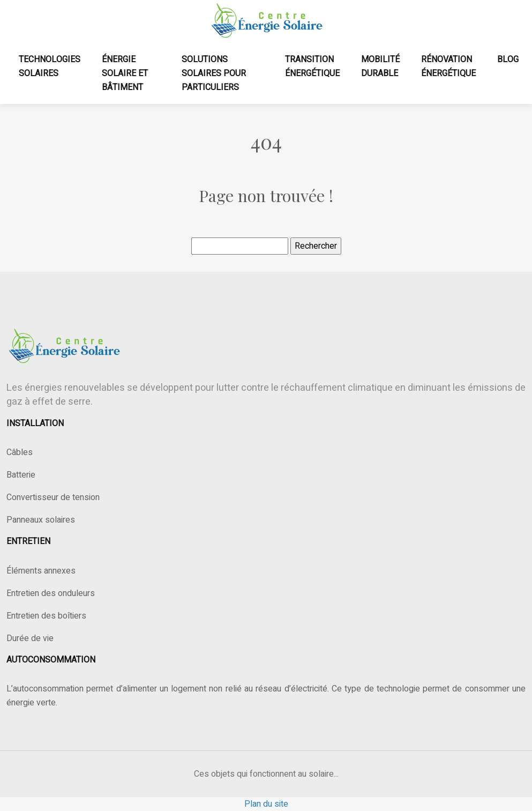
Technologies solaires (50, 66)
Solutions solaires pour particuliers (214, 73)
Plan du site (266, 804)
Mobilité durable (380, 66)
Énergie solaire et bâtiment (125, 73)
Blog (508, 59)
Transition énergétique (312, 66)
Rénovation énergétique (448, 66)
